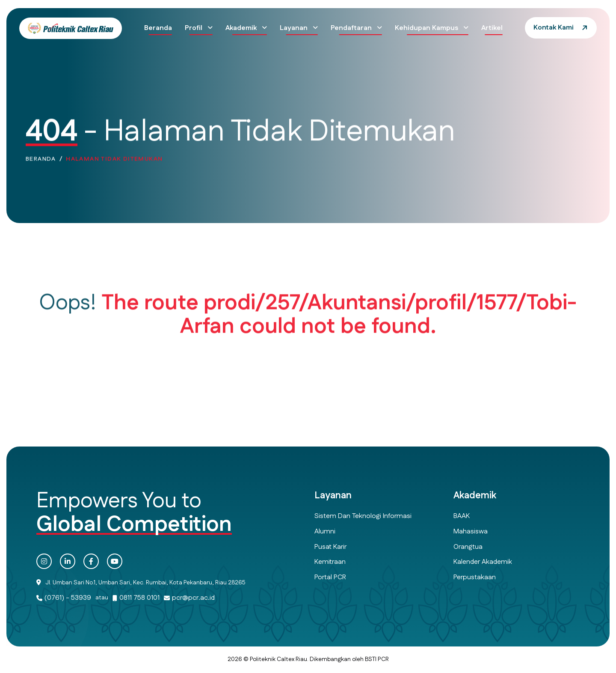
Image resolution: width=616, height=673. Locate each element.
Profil (194, 28)
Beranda (158, 28)
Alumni (325, 532)
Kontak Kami (554, 28)
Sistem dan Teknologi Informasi (363, 516)
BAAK (462, 516)
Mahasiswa (471, 532)
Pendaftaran (352, 28)
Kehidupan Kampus (427, 28)
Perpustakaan (475, 577)
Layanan (295, 28)
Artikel (492, 28)
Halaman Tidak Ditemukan (114, 161)
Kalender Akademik (483, 562)
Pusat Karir (330, 547)
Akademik (242, 28)
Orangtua (468, 547)
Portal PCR (330, 577)
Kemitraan (330, 562)
